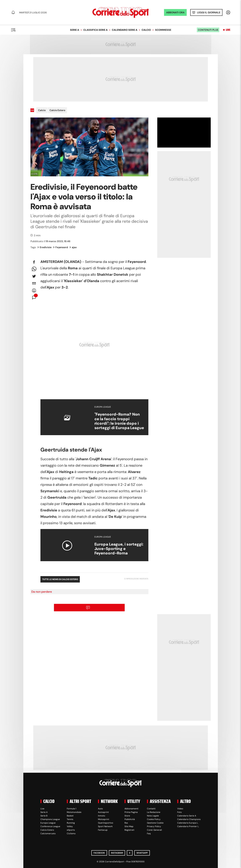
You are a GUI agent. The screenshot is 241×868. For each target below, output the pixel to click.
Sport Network (105, 826)
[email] (34, 283)
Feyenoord (61, 247)
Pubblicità (130, 819)
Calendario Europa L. (188, 823)
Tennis (70, 819)
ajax (73, 247)
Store (127, 816)
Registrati (129, 830)
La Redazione (154, 812)
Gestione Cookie (155, 823)
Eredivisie (45, 247)
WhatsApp (142, 853)
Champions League (50, 819)
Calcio (146, 30)
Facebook (99, 853)
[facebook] (34, 262)
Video (180, 809)
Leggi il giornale (209, 12)
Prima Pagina (131, 812)
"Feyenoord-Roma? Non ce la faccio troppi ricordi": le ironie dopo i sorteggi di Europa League (119, 421)
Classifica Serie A (95, 30)
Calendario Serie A (125, 30)
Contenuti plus (208, 30)
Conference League (50, 826)
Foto (179, 812)
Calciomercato (48, 834)
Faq (149, 834)
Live (228, 30)
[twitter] (34, 276)
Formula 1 (72, 809)
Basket (70, 816)
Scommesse (163, 30)
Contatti (151, 809)
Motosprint (104, 819)
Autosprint (103, 812)
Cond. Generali (154, 830)
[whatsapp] (34, 269)
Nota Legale (153, 816)
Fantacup (103, 830)
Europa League (48, 823)
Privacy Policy (154, 826)
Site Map (129, 826)
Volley (70, 826)
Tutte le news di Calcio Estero (60, 579)
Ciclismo (71, 834)
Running (71, 823)
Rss (126, 823)
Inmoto (102, 816)
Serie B (44, 816)
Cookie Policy (154, 819)
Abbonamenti (131, 809)
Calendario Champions (189, 819)
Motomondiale (74, 812)
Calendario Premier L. (188, 826)
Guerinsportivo (106, 823)
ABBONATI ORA (175, 12)
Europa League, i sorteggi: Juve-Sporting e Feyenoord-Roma (119, 549)
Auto (100, 809)
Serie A (75, 30)
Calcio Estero (57, 110)
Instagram (117, 853)
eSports (71, 830)
